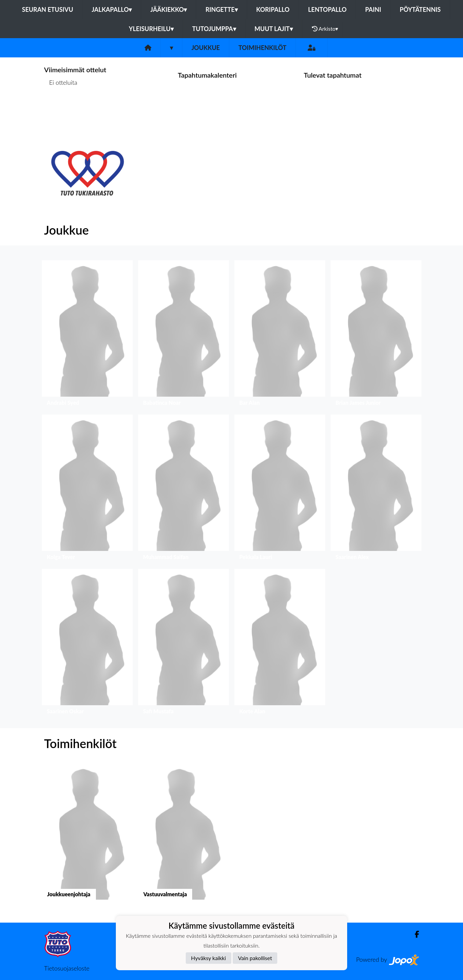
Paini (373, 9)
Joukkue (206, 48)
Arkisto (325, 29)
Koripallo (273, 9)
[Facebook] (414, 934)
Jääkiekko (169, 9)
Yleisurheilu (151, 29)
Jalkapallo (112, 9)
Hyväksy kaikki (209, 958)
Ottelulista (61, 109)
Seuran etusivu (48, 9)
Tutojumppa (214, 29)
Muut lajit (274, 29)
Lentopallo (327, 9)
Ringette (221, 9)
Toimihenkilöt (262, 48)
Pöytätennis (420, 9)
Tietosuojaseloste (67, 968)
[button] (87, 335)
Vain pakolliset (255, 958)
